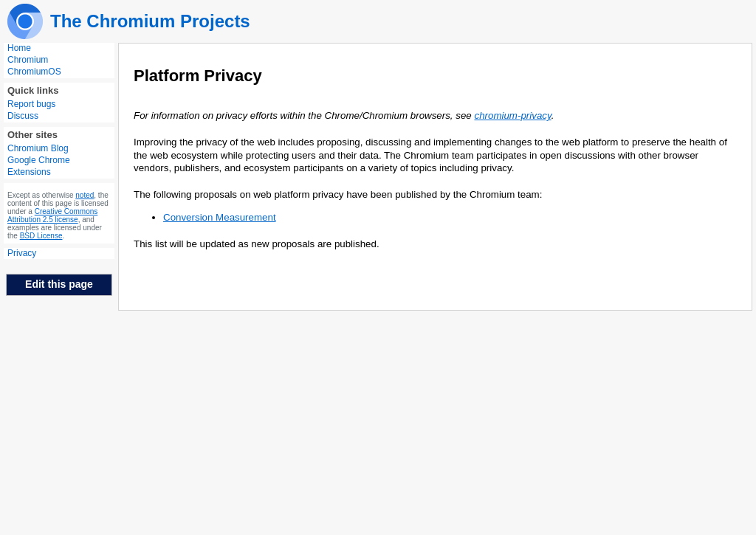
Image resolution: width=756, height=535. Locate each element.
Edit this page (59, 284)
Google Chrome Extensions (39, 166)
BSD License (41, 236)
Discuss (23, 116)
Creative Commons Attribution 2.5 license (52, 215)
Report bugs (31, 104)
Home (19, 48)
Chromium (28, 60)
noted (85, 195)
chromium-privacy (512, 115)
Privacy (22, 253)
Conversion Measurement (220, 217)
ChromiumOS (34, 72)
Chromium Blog (38, 148)
